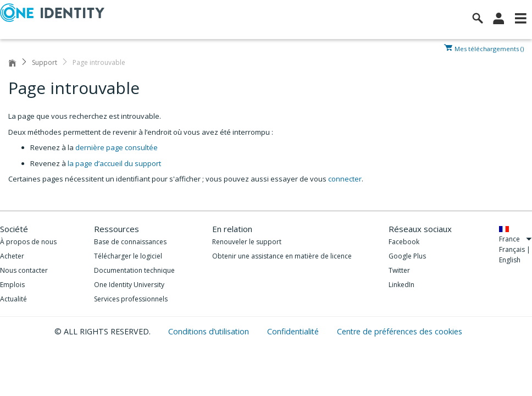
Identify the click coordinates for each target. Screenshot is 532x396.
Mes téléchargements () (489, 48)
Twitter (399, 270)
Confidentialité (294, 331)
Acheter (12, 256)
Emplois (12, 285)
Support (45, 62)
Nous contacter (24, 270)
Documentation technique (134, 270)
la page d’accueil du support (114, 163)
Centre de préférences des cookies (400, 331)
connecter (345, 179)
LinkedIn (401, 285)
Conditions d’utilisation (210, 331)
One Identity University (129, 285)
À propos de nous (28, 242)
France (516, 239)
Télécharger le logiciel (128, 256)
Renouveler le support (247, 242)
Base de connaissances (130, 242)
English (510, 260)
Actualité (13, 299)
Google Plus (407, 256)
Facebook (404, 242)
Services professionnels (131, 299)
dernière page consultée (117, 147)
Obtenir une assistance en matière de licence (282, 256)
